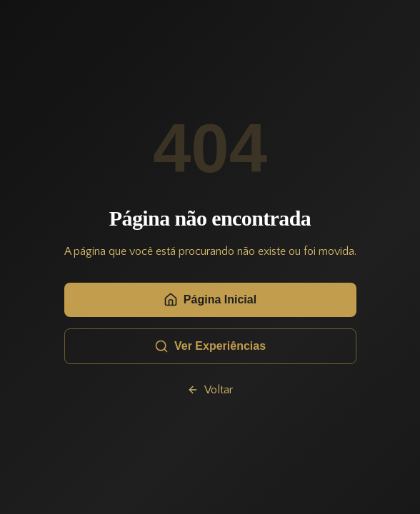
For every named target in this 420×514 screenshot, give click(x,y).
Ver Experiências (210, 346)
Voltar (210, 390)
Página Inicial (210, 300)
